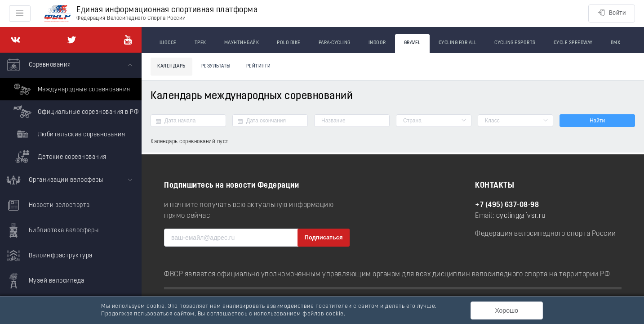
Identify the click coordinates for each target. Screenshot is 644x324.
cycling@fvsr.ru (521, 216)
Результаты (216, 66)
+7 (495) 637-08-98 (507, 205)
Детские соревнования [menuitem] (59, 157)
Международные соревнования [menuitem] (71, 89)
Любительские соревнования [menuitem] (68, 134)
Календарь (171, 66)
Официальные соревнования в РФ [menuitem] (75, 112)
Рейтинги (259, 66)
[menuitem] (71, 110)
